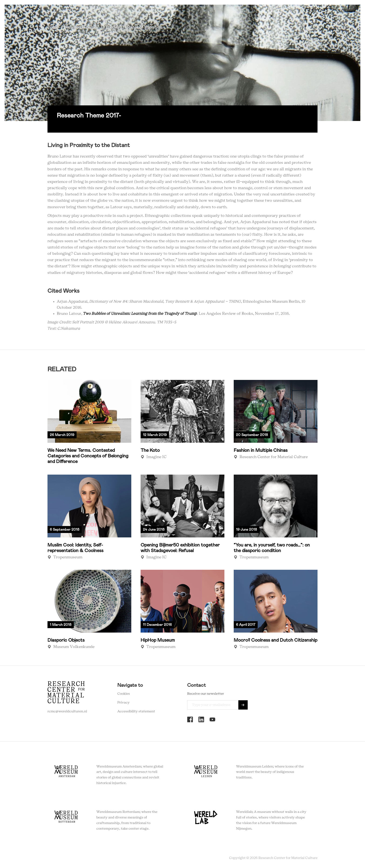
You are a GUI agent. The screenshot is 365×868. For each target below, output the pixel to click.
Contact (259, 12)
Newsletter (282, 12)
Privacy (123, 703)
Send (243, 705)
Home (53, 27)
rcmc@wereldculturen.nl (67, 711)
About (240, 12)
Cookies (124, 694)
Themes (112, 27)
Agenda (222, 12)
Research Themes (82, 27)
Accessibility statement (136, 711)
